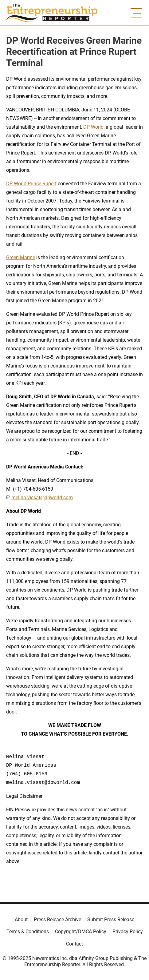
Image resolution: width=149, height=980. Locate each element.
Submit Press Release (111, 920)
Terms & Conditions (28, 932)
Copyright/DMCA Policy (81, 932)
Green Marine (21, 257)
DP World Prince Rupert (31, 184)
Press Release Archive (57, 920)
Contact (74, 944)
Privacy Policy (128, 932)
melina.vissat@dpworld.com (42, 498)
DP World (93, 127)
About (21, 920)
